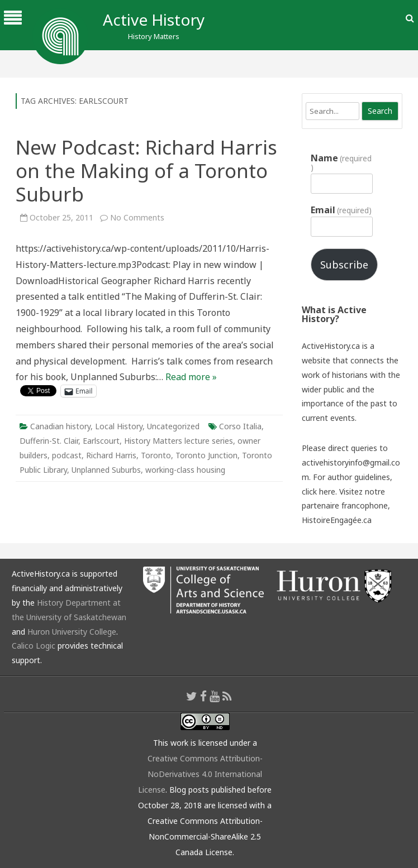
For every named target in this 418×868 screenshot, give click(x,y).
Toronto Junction (206, 455)
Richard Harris (111, 455)
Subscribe (344, 265)
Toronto (156, 455)
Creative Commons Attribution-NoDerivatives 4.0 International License (200, 774)
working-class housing (185, 470)
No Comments (137, 217)
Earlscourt (101, 441)
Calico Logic (34, 646)
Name (341, 162)
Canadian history (60, 426)
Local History (119, 426)
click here (319, 491)
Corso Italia (240, 426)
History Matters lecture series (179, 441)
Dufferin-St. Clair (49, 441)
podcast (67, 455)
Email (341, 210)
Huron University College (72, 632)
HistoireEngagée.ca (337, 520)
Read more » (191, 377)
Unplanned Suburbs (106, 470)
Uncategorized (173, 426)
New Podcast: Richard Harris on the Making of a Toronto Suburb (146, 171)
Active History (154, 20)
